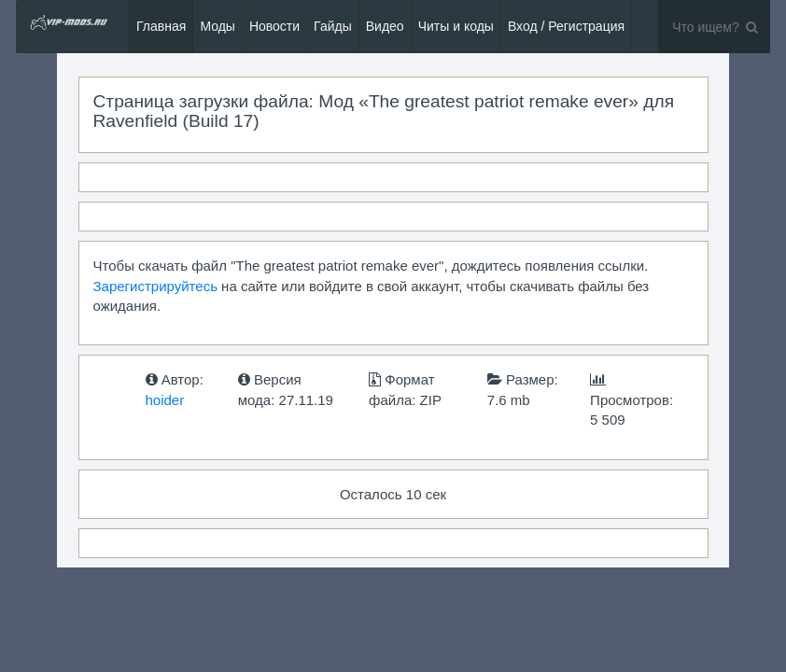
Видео (385, 26)
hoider (165, 400)
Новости (274, 26)
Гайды (333, 26)
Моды (218, 26)
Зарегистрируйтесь (155, 286)
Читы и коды (456, 26)
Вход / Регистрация (566, 26)
